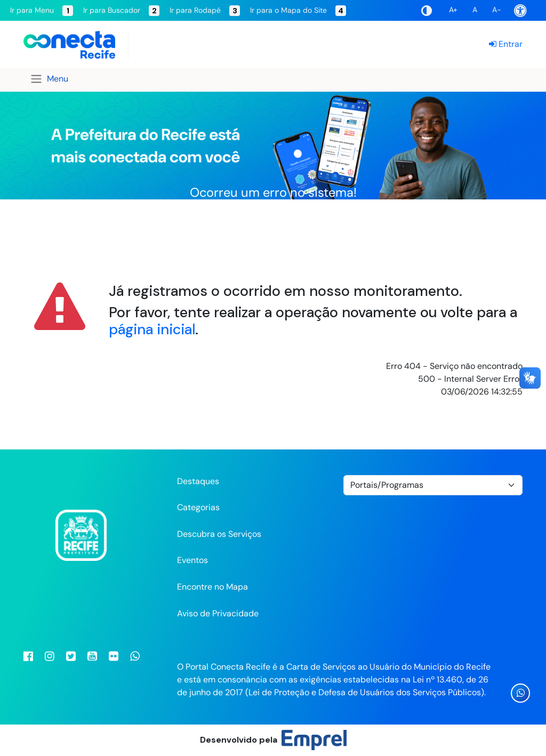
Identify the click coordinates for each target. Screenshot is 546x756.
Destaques (198, 481)
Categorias (198, 507)
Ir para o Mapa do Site (298, 11)
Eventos (192, 560)
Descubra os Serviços (219, 534)
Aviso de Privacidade (218, 613)
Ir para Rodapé (205, 11)
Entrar (506, 44)
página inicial (152, 329)
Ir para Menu (42, 11)
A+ (453, 10)
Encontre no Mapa (212, 587)
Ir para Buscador (121, 11)
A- (497, 10)
